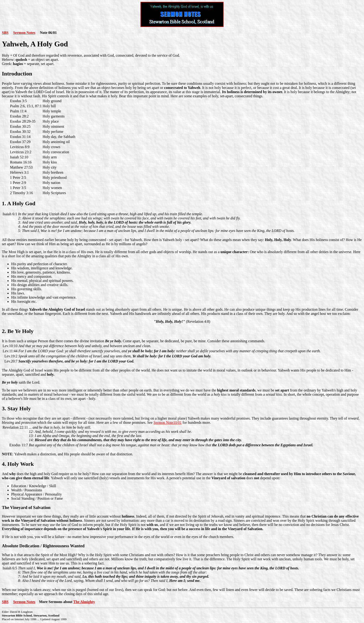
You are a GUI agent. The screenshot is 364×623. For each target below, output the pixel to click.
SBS (5, 33)
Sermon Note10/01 (167, 422)
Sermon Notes (24, 33)
